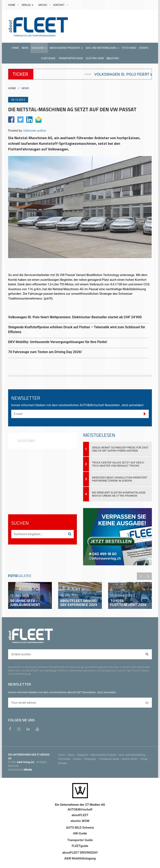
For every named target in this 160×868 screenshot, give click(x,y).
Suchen (113, 58)
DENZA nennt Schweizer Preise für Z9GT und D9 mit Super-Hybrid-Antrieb (120, 449)
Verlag (145, 759)
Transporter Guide (111, 759)
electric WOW (131, 759)
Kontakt (64, 763)
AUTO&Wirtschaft (80, 809)
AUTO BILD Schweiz (80, 828)
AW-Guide (80, 833)
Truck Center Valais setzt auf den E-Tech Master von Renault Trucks (118, 464)
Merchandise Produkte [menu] (106, 755)
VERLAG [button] (28, 5)
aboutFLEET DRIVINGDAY (80, 853)
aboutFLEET (80, 815)
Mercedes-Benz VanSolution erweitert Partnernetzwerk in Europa (120, 479)
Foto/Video (66, 759)
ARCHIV (43, 5)
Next (148, 576)
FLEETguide (80, 846)
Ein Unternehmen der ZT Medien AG (80, 805)
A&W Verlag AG (26, 762)
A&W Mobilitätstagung (80, 858)
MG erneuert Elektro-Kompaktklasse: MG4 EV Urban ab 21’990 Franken (119, 494)
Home (63, 755)
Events (79, 759)
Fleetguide (92, 759)
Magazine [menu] (84, 755)
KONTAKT (59, 5)
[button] (39, 48)
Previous (141, 576)
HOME (12, 5)
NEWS (25, 88)
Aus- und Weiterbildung (134, 755)
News (73, 755)
